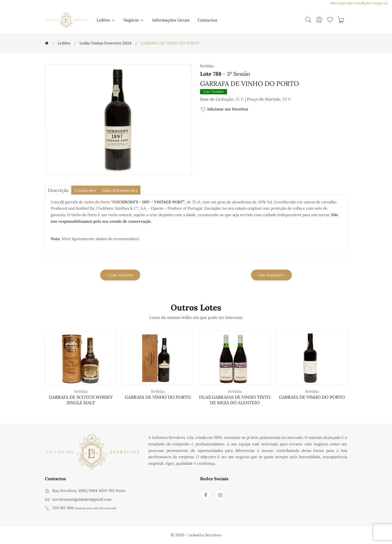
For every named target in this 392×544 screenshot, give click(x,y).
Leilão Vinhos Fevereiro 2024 (105, 43)
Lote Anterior (120, 275)
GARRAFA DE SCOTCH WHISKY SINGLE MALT (81, 400)
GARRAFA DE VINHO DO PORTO (158, 397)
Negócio (134, 20)
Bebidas (81, 391)
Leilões (106, 20)
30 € (287, 99)
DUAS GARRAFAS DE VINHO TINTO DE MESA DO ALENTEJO (235, 400)
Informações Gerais (171, 20)
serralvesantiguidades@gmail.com (82, 499)
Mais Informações (120, 190)
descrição (58, 190)
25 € (240, 99)
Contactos (207, 20)
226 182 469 (63, 508)
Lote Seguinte (271, 275)
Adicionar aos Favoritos (224, 109)
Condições (85, 190)
